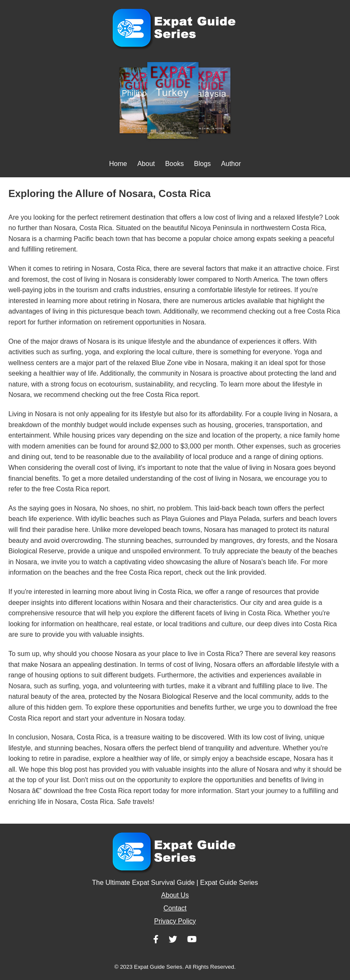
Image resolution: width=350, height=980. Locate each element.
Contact (175, 908)
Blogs (202, 164)
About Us (175, 895)
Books (174, 164)
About (146, 164)
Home (118, 164)
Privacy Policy (175, 921)
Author (231, 164)
